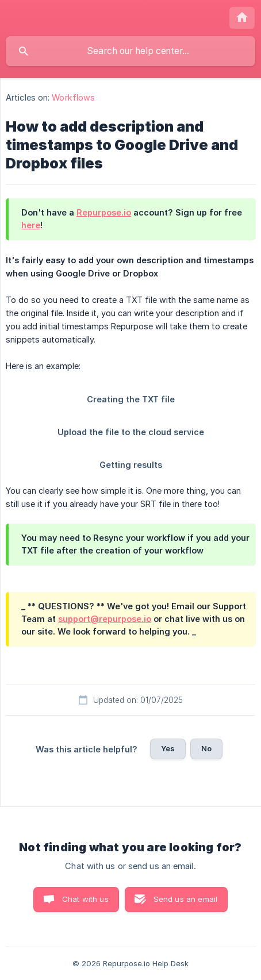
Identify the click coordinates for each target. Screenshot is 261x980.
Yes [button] (168, 748)
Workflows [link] (73, 97)
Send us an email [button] (185, 899)
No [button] (206, 748)
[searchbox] (130, 51)
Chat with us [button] (85, 899)
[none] (242, 18)
